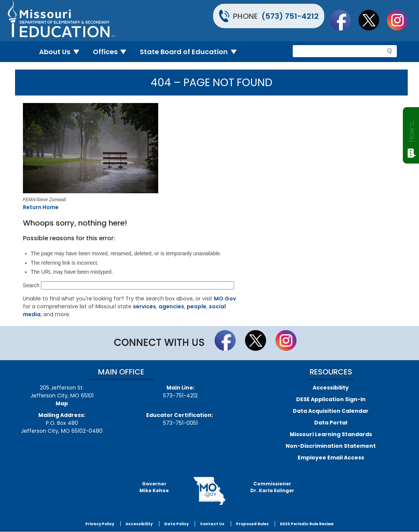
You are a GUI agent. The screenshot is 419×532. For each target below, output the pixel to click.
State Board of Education (191, 52)
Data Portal (331, 423)
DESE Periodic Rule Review (307, 524)
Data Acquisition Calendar (331, 411)
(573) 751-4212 (290, 16)
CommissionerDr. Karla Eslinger (272, 487)
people (197, 306)
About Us (62, 52)
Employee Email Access (331, 458)
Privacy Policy (100, 524)
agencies (171, 306)
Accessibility (331, 388)
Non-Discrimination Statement (331, 446)
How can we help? (411, 129)
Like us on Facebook (344, 20)
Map (62, 403)
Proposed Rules (252, 524)
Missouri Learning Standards (331, 434)
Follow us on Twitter (372, 20)
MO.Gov (225, 299)
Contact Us (212, 524)
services (144, 306)
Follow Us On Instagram (401, 20)
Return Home (41, 207)
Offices (113, 52)
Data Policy (176, 524)
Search (31, 285)
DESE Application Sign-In (331, 399)
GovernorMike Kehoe (154, 487)
